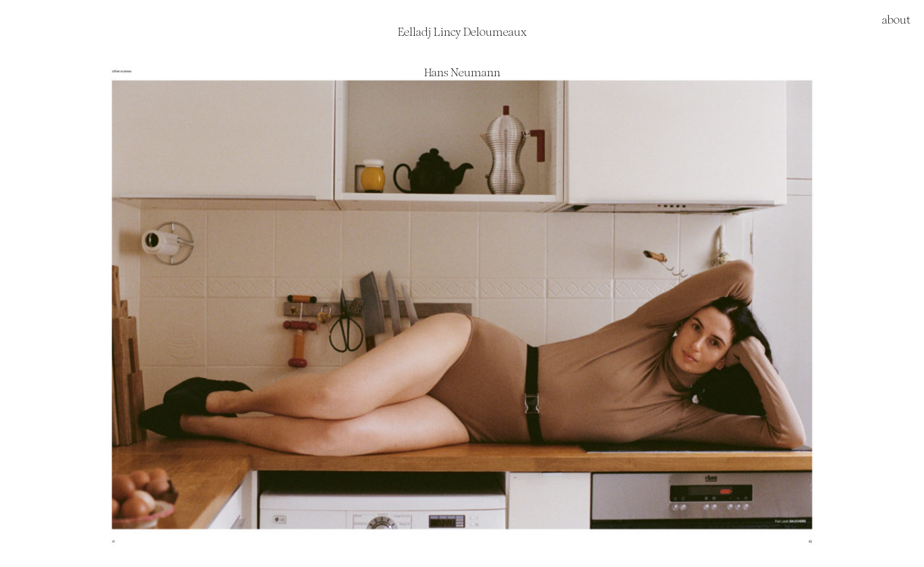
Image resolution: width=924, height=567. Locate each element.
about (896, 20)
